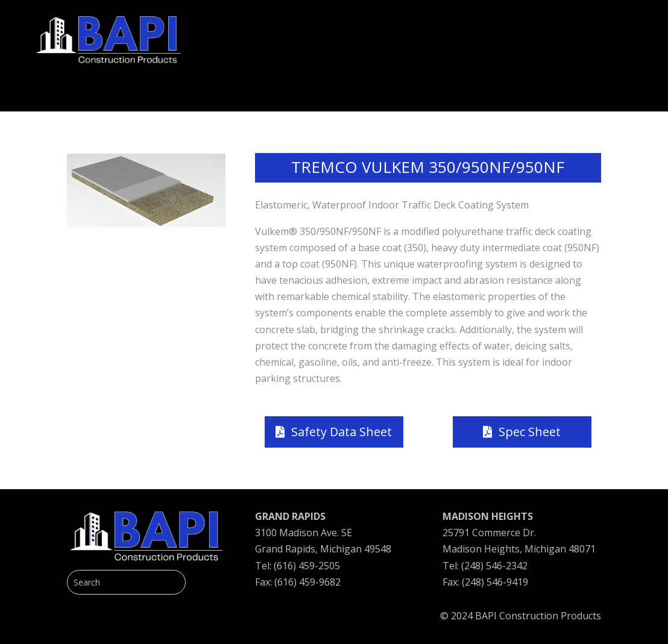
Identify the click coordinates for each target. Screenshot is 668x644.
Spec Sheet (530, 432)
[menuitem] (235, 31)
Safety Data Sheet (342, 432)
